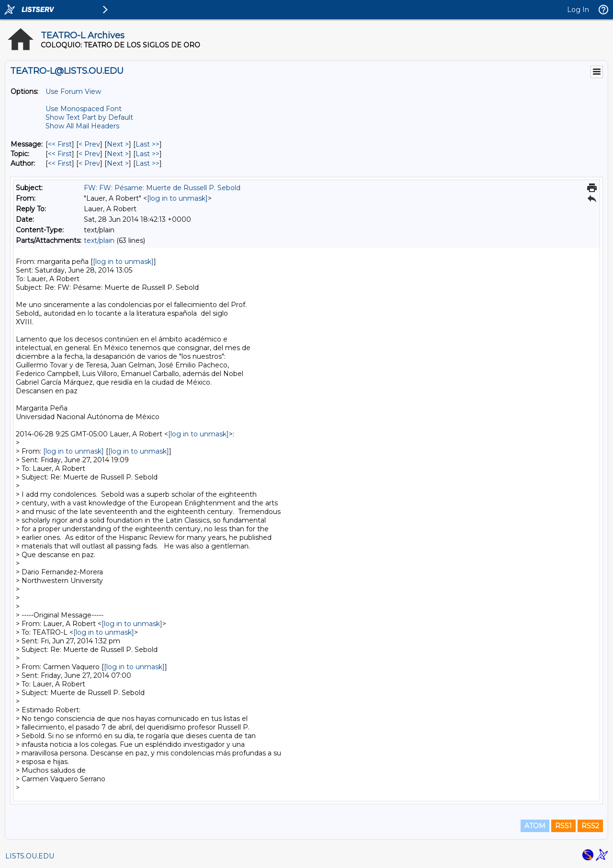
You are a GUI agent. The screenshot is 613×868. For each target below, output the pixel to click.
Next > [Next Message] (118, 144)
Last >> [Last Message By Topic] (148, 154)
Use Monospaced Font (84, 109)
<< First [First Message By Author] (60, 163)
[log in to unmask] (177, 198)
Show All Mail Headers (82, 126)
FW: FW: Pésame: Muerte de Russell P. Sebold (162, 188)
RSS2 (590, 826)
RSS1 (563, 826)
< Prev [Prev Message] (89, 144)
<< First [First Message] (60, 144)
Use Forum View (73, 91)
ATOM (535, 826)
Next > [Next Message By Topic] (118, 154)
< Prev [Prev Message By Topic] (89, 154)
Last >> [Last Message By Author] (148, 163)
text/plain (99, 240)
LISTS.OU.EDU (30, 856)
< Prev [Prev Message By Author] (89, 163)
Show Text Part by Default (89, 117)
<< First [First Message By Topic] (60, 154)
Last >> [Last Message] (148, 144)
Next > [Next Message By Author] (118, 163)
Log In (578, 10)
